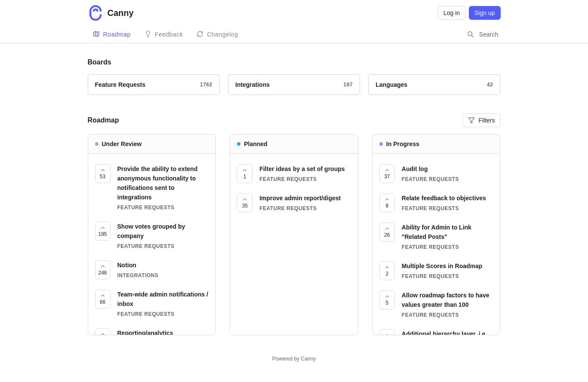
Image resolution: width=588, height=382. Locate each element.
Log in (452, 13)
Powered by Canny (294, 359)
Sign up (485, 13)
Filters (481, 120)
